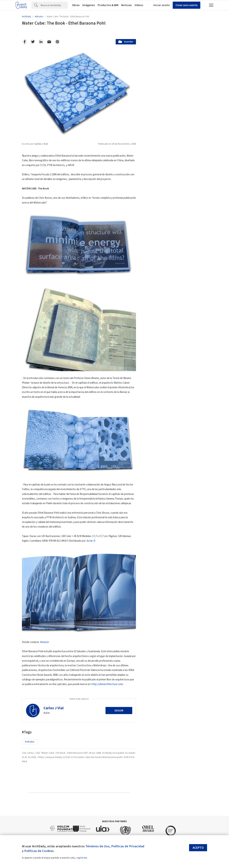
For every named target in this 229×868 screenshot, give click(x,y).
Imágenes (89, 5)
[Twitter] (33, 42)
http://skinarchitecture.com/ (107, 684)
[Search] (54, 5)
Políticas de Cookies (39, 851)
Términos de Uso (97, 846)
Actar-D (91, 541)
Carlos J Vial (54, 708)
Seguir (119, 711)
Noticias (126, 5)
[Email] (49, 42)
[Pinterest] (57, 42)
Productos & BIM (108, 5)
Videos (139, 5)
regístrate (82, 858)
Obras (76, 5)
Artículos (30, 742)
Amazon (45, 642)
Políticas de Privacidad (128, 846)
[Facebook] (25, 42)
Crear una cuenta (186, 5)
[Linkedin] (41, 42)
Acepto (198, 848)
